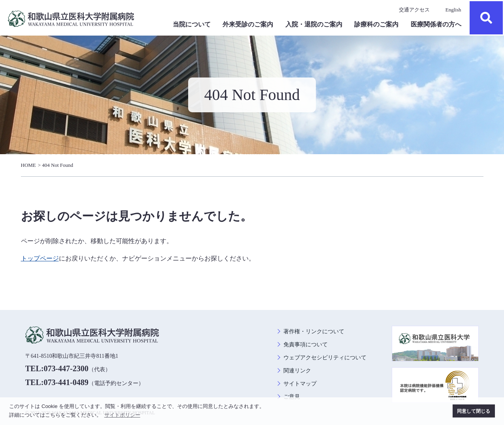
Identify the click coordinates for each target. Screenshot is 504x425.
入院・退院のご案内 (314, 24)
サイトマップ (300, 384)
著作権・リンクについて (314, 331)
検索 (486, 18)
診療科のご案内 (376, 24)
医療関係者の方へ (436, 24)
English (453, 10)
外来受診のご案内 (248, 24)
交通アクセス (414, 10)
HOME (28, 165)
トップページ (40, 258)
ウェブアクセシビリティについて (325, 358)
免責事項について (306, 345)
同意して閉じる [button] (474, 411)
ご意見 (292, 397)
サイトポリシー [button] (122, 415)
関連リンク (297, 371)
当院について (192, 24)
